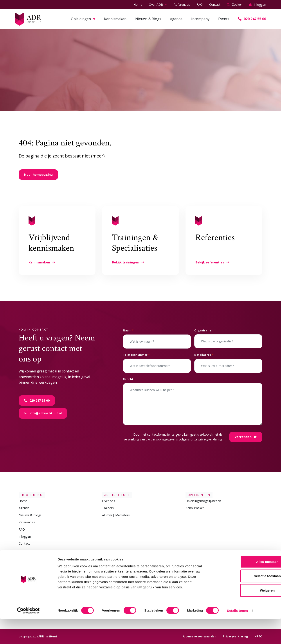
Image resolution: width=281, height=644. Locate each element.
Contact (215, 4)
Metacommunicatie (32, 570)
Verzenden (246, 437)
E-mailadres (204, 355)
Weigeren (244, 615)
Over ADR (156, 4)
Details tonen (237, 635)
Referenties (182, 4)
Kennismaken (115, 19)
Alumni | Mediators (116, 515)
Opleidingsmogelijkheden (203, 501)
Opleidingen (81, 19)
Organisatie (203, 330)
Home (138, 4)
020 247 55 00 (252, 19)
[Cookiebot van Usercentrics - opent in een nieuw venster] (28, 635)
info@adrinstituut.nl (43, 413)
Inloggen (258, 5)
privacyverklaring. (211, 439)
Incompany (200, 19)
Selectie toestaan (244, 601)
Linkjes (25, 557)
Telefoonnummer (136, 355)
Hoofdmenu (30, 495)
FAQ (200, 4)
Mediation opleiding (33, 563)
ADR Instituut (115, 495)
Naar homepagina (38, 174)
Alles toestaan (244, 586)
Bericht (128, 379)
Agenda (176, 19)
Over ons (109, 501)
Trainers (108, 508)
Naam (128, 330)
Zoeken (235, 5)
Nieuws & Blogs (148, 19)
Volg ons (194, 557)
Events (224, 19)
